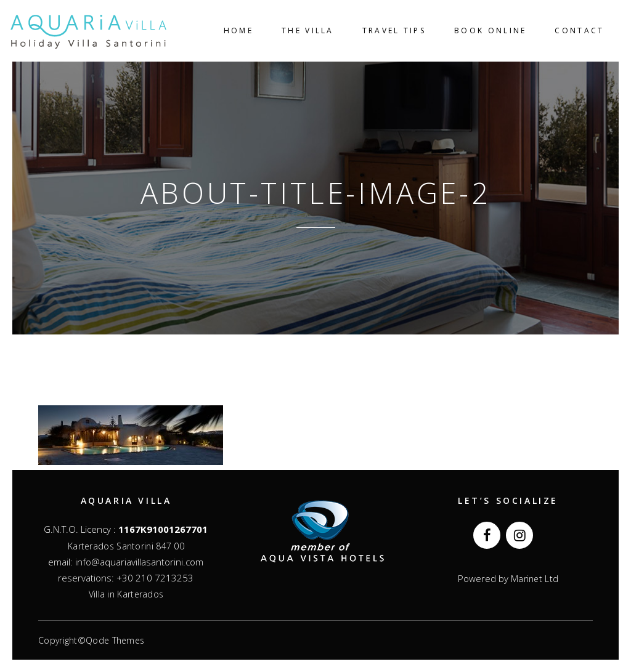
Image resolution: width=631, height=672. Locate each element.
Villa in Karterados (126, 594)
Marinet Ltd (534, 579)
